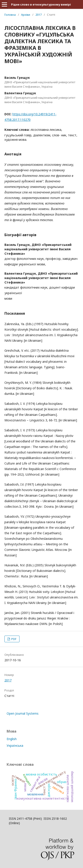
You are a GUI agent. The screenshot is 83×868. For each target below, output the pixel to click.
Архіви (26, 15)
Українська (15, 746)
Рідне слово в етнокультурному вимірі (41, 4)
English (12, 739)
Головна (10, 15)
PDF (14, 639)
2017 (39, 15)
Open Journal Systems (23, 713)
